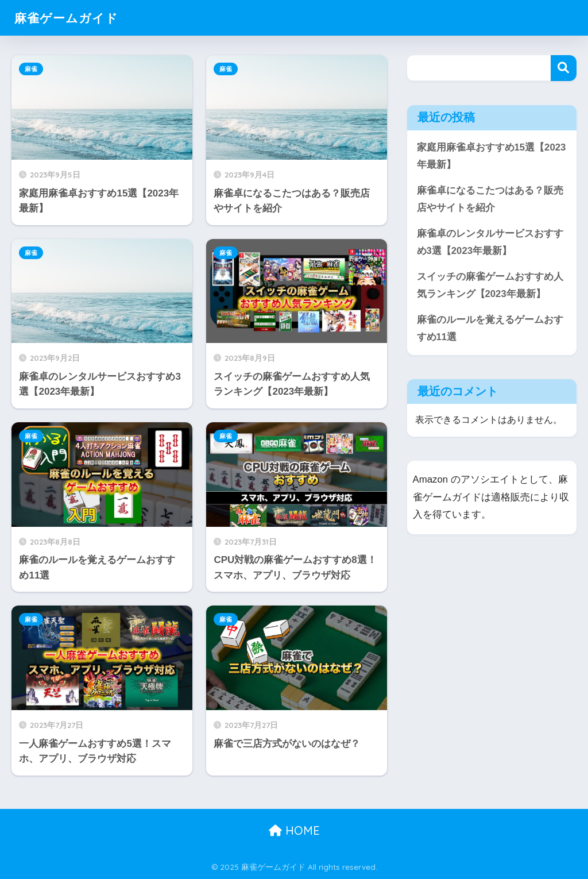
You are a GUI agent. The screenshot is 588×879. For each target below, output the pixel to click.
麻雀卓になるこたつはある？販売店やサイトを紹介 (490, 199)
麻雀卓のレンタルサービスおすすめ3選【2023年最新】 (490, 242)
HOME (294, 830)
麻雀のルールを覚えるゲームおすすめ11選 (490, 329)
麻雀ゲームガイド (71, 18)
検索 (564, 68)
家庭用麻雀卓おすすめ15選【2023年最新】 (492, 156)
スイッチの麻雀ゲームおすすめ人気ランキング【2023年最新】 (490, 286)
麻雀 (31, 69)
